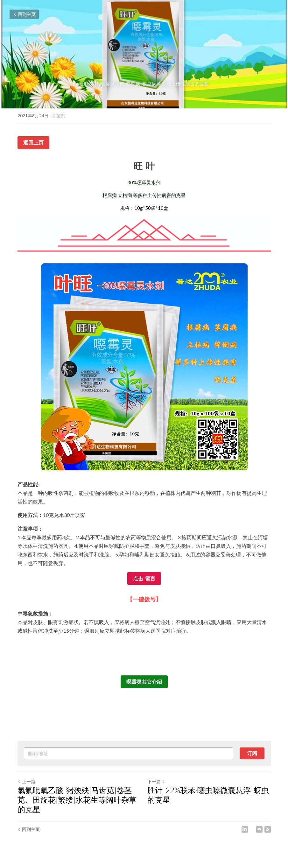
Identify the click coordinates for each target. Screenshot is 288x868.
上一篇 (26, 781)
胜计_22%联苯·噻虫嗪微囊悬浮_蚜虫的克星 (208, 795)
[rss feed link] (268, 829)
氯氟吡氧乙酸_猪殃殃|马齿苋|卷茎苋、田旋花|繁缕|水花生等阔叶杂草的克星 (77, 800)
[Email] (259, 829)
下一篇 (156, 781)
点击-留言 (144, 578)
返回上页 (33, 142)
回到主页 (24, 14)
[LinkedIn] (245, 829)
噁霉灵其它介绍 (144, 682)
